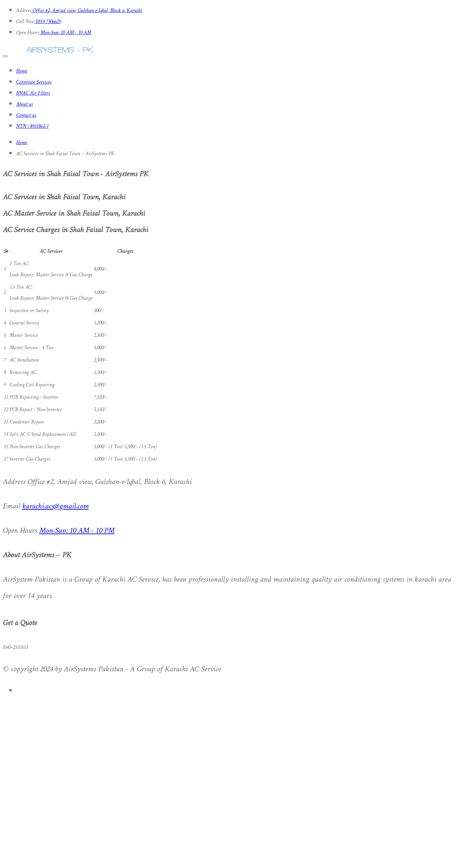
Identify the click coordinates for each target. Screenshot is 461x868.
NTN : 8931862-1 (32, 127)
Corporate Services (34, 82)
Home (22, 71)
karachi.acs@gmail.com (55, 507)
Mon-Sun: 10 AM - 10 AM (65, 33)
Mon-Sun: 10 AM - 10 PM (77, 531)
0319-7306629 (48, 22)
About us (24, 105)
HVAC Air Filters (33, 93)
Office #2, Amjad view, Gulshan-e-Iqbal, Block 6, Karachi (86, 11)
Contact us (26, 116)
